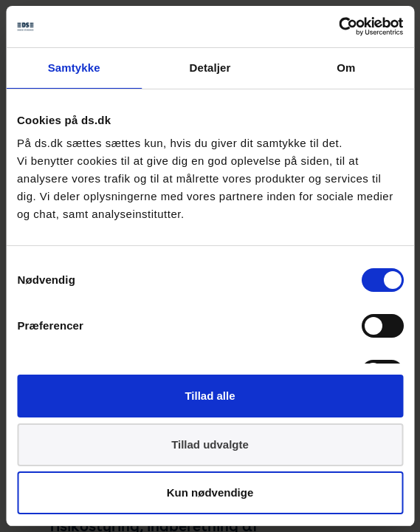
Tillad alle (210, 396)
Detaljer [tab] (210, 68)
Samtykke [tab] (74, 68)
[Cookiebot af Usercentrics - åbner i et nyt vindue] (338, 27)
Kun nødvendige (210, 492)
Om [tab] (346, 68)
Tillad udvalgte (210, 444)
